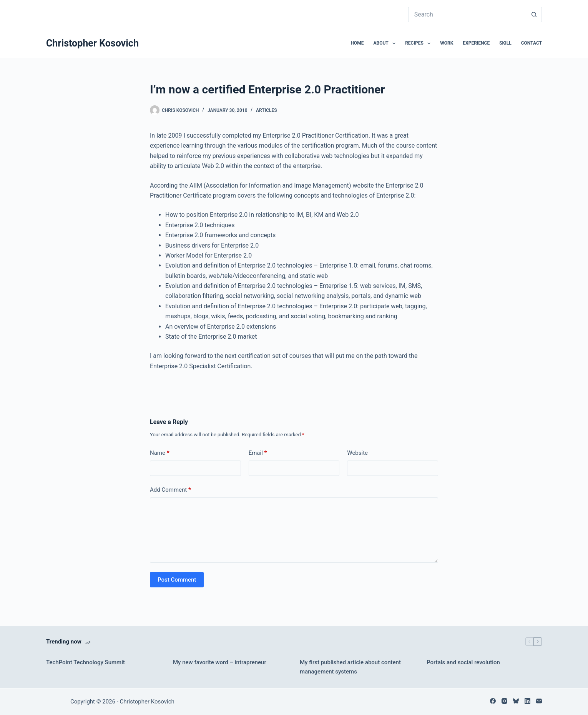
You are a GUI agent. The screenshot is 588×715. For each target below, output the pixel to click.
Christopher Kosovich (92, 43)
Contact (532, 43)
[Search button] (534, 15)
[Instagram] (504, 701)
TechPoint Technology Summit (86, 662)
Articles (267, 110)
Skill (505, 43)
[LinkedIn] (527, 701)
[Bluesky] (516, 701)
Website (357, 453)
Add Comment (170, 490)
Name (160, 453)
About (386, 43)
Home (357, 43)
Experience (476, 43)
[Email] (539, 701)
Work (447, 43)
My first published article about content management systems (350, 667)
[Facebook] (493, 701)
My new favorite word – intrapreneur (220, 662)
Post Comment (177, 580)
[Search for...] (467, 15)
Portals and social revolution (463, 662)
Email (258, 453)
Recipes (419, 43)
